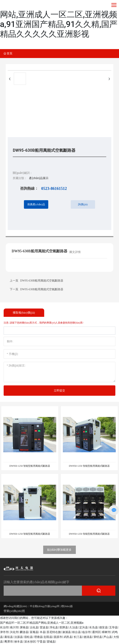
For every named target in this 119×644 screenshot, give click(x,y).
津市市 (4, 632)
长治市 (4, 627)
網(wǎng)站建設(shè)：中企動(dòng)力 (26, 606)
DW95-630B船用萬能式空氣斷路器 (42, 289)
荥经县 (98, 637)
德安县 (103, 627)
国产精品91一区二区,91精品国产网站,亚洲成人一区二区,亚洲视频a (42, 623)
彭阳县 (48, 637)
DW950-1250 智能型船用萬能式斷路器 (30, 466)
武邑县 (68, 637)
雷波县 (44, 627)
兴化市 (14, 632)
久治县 (74, 627)
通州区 (96, 632)
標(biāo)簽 (67, 606)
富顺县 (34, 632)
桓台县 (76, 632)
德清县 (88, 637)
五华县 (113, 627)
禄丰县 (18, 642)
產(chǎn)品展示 (39, 178)
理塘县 (38, 637)
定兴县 (84, 627)
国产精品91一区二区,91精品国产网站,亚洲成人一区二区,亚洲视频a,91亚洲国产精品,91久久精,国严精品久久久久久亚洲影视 (59, 19)
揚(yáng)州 (54, 606)
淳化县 (54, 627)
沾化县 (34, 627)
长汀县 (78, 637)
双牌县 (64, 627)
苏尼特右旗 (54, 632)
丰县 (43, 632)
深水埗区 (30, 642)
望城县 (51, 642)
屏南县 (24, 627)
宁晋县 (41, 642)
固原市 (58, 637)
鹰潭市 (9, 642)
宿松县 (28, 637)
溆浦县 (66, 632)
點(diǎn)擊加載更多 (59, 550)
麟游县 (24, 632)
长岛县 (93, 627)
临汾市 (86, 632)
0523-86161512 (54, 188)
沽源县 (18, 637)
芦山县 (108, 637)
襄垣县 (9, 637)
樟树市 (106, 632)
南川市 (14, 627)
